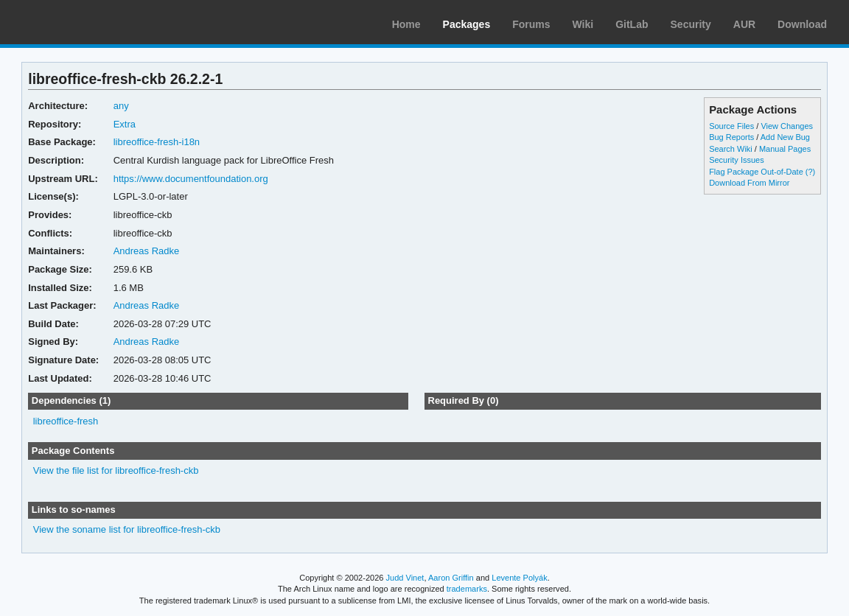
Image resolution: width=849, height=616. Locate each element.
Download (802, 24)
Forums (531, 24)
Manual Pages (785, 149)
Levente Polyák (519, 578)
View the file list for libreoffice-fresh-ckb (116, 470)
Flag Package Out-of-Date (756, 172)
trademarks (467, 589)
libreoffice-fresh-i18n (157, 142)
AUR (744, 24)
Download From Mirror (749, 183)
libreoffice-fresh (66, 421)
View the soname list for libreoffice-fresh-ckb (127, 529)
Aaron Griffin (451, 578)
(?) (810, 172)
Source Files (731, 126)
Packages (467, 24)
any (121, 106)
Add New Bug (785, 137)
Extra (125, 124)
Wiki (583, 24)
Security (691, 24)
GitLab (632, 24)
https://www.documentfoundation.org (191, 179)
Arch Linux (81, 22)
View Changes (787, 126)
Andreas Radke (147, 251)
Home (406, 24)
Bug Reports (731, 137)
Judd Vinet (405, 578)
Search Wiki (731, 149)
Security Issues (736, 160)
